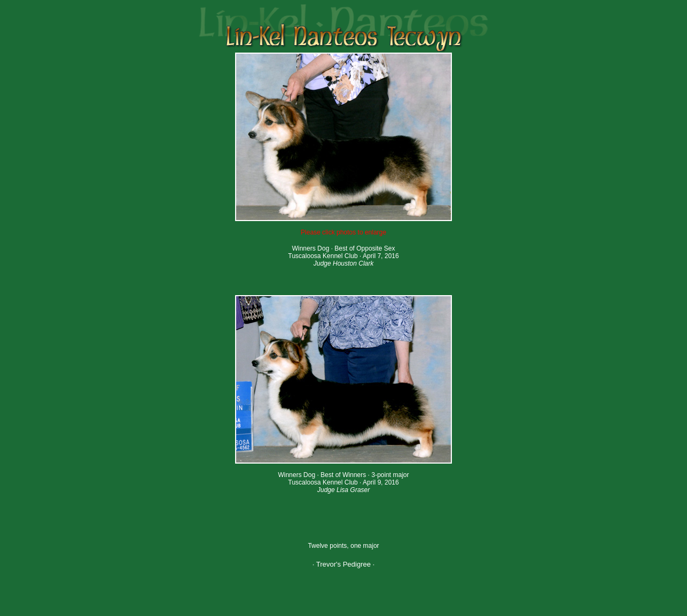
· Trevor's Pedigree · (343, 564)
